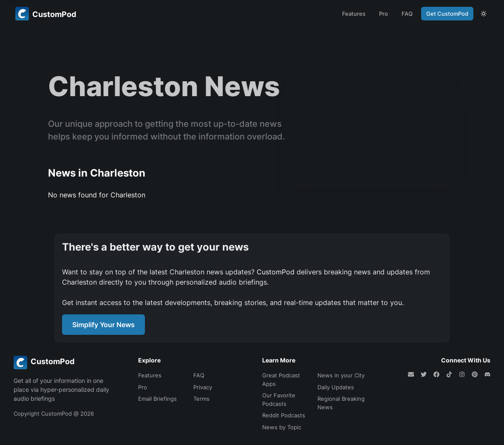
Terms (201, 399)
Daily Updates (336, 387)
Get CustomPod (447, 14)
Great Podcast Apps (281, 379)
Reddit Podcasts (284, 415)
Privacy (203, 387)
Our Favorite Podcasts (279, 399)
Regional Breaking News (341, 403)
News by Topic (282, 427)
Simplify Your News (103, 325)
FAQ (407, 14)
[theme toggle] (484, 14)
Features (354, 14)
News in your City (341, 375)
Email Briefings (157, 399)
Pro (384, 14)
